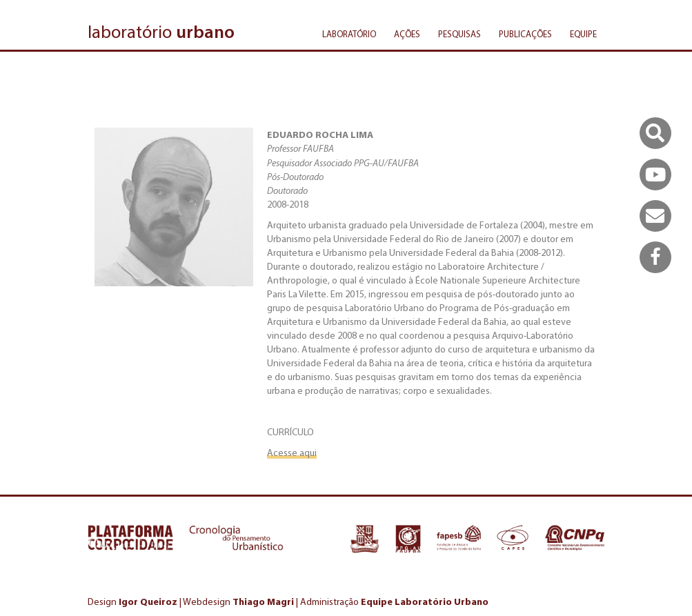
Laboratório (349, 34)
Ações (407, 34)
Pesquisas (459, 34)
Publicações (525, 34)
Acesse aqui (292, 453)
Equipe (583, 34)
